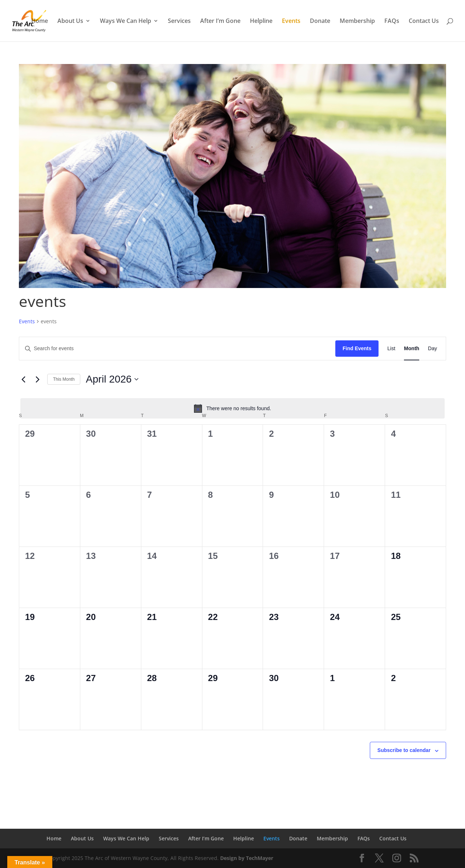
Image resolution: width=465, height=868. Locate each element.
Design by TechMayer (247, 858)
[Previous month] (23, 379)
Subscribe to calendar (404, 750)
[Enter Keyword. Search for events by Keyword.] (177, 349)
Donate (320, 21)
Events (291, 21)
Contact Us (424, 21)
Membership (357, 21)
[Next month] (37, 379)
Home (40, 21)
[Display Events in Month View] (412, 349)
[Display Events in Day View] (432, 349)
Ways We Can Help (126, 21)
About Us (70, 21)
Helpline (261, 21)
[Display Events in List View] (391, 349)
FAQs (392, 21)
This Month (64, 379)
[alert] (232, 408)
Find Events (357, 348)
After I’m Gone (220, 21)
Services (179, 21)
